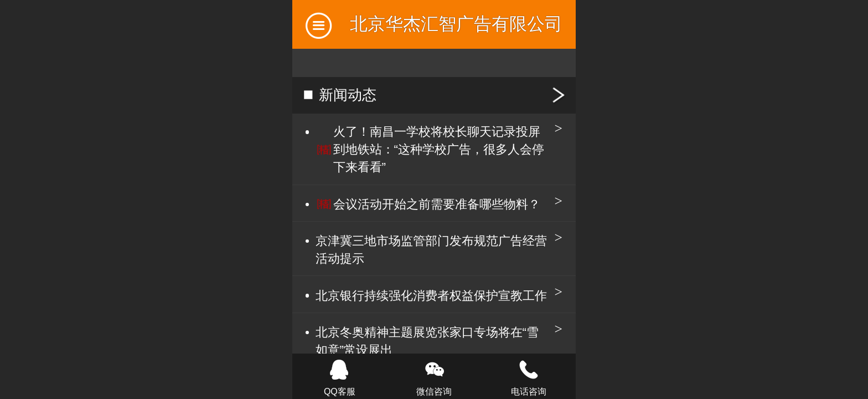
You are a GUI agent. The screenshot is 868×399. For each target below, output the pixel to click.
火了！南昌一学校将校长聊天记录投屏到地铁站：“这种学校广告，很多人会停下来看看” (439, 149)
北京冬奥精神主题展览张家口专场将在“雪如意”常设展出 (427, 341)
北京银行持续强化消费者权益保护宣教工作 (431, 296)
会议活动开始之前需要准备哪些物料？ (437, 204)
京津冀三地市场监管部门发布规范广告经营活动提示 (431, 250)
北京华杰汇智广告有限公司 (456, 24)
